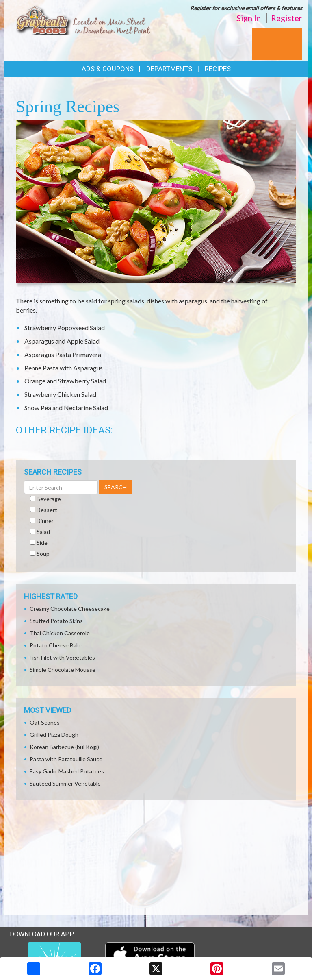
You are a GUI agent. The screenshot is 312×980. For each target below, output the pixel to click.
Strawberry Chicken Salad (60, 394)
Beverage (49, 499)
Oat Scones (45, 722)
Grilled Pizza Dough (54, 735)
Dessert (47, 510)
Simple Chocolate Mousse (63, 670)
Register (287, 18)
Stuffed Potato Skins (56, 621)
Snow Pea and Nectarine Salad (66, 408)
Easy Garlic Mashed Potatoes (67, 771)
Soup (43, 554)
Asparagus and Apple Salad (62, 341)
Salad (43, 532)
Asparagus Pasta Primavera (63, 354)
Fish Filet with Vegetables (62, 657)
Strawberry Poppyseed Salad (65, 328)
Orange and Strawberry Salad (65, 381)
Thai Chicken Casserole (60, 633)
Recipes (218, 69)
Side (42, 543)
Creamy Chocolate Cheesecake (70, 609)
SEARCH (116, 487)
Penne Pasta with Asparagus (64, 368)
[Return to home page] (83, 19)
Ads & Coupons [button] (108, 69)
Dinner (45, 521)
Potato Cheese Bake (56, 645)
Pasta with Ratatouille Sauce (66, 759)
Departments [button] (169, 69)
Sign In (249, 18)
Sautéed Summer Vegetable (65, 783)
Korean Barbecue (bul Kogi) (64, 747)
